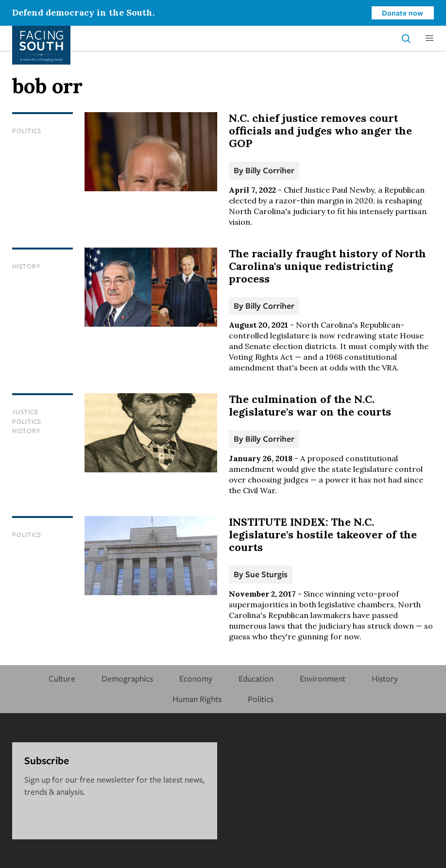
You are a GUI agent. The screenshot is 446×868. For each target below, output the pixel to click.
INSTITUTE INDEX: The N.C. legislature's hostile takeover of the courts (323, 534)
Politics (27, 131)
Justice (25, 412)
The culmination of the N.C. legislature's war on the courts (310, 405)
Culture (62, 678)
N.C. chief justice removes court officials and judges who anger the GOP (320, 131)
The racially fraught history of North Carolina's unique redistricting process (327, 266)
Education (256, 678)
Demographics (127, 678)
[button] (429, 38)
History (26, 266)
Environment (323, 678)
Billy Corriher (270, 170)
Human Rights (197, 699)
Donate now (403, 13)
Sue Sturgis (266, 574)
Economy (196, 678)
